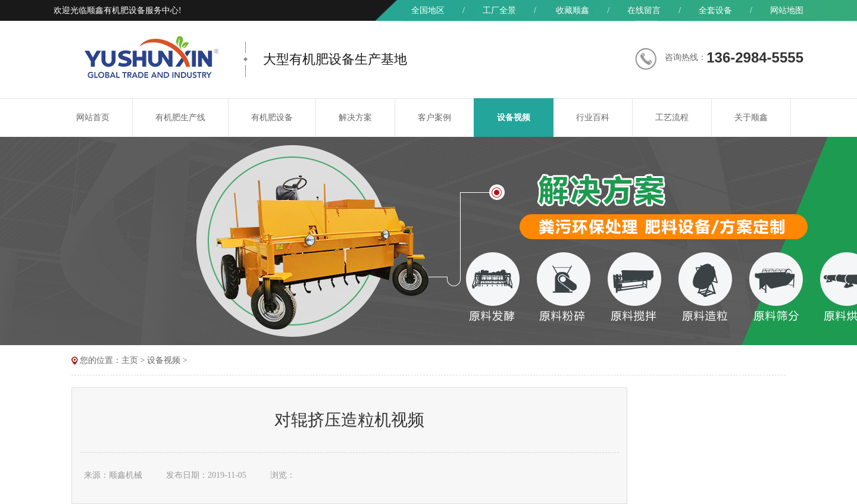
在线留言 (644, 10)
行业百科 (593, 118)
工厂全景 (499, 10)
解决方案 (355, 118)
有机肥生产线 (180, 118)
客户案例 (434, 118)
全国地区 (428, 10)
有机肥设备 (272, 118)
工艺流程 (672, 118)
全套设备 (715, 10)
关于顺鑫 (751, 118)
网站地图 (787, 10)
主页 (130, 360)
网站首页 (93, 118)
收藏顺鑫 (573, 10)
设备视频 (514, 118)
